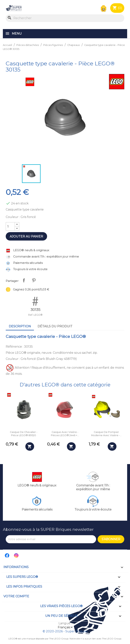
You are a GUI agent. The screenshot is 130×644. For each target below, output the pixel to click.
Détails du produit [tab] (55, 326)
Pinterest (34, 280)
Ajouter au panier (26, 236)
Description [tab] (20, 326)
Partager (24, 280)
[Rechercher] (65, 18)
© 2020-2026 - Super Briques (65, 631)
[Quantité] (10, 226)
